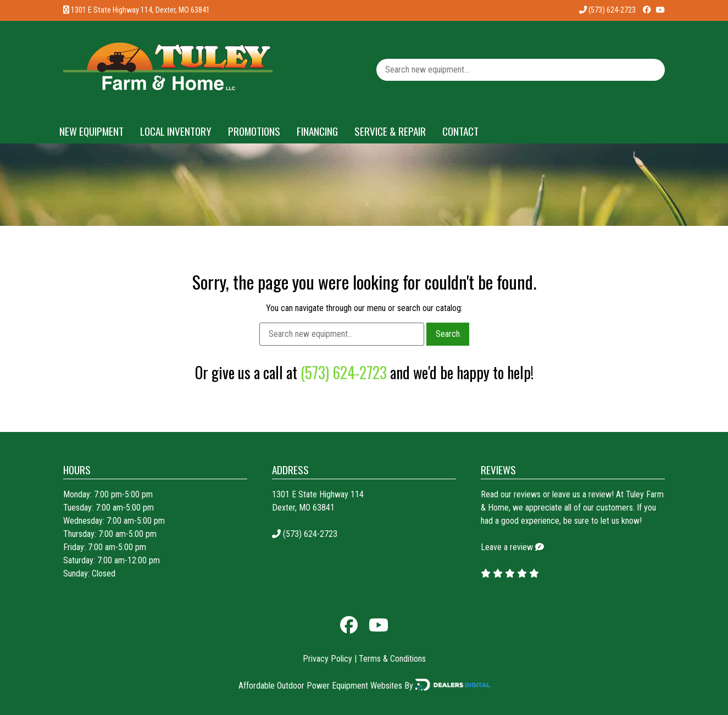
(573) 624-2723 (607, 10)
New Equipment (91, 131)
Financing (317, 131)
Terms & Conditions (392, 659)
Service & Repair (390, 131)
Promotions (254, 131)
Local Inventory (176, 131)
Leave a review (507, 547)
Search (448, 334)
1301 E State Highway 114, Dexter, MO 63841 (140, 10)
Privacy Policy (327, 659)
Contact (460, 131)
